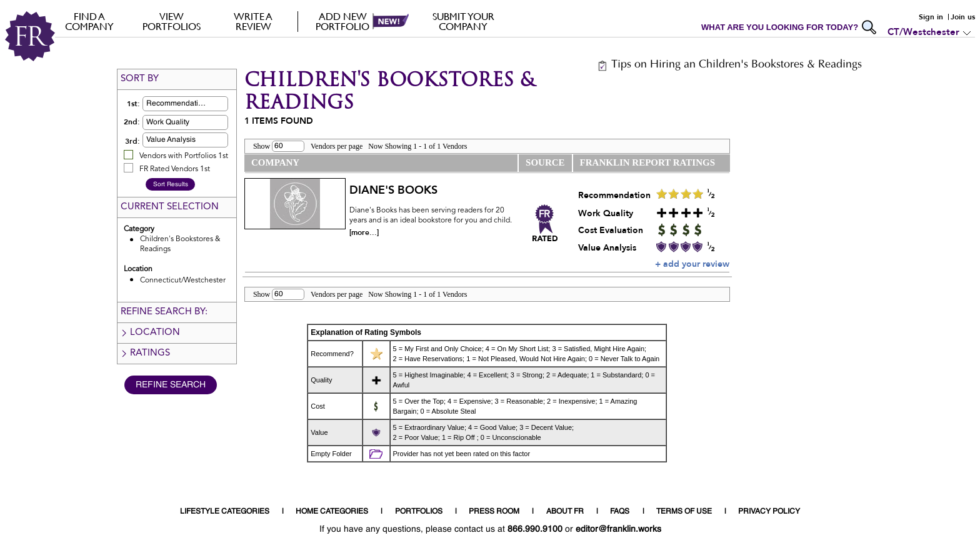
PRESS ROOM (494, 512)
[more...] (364, 232)
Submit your (463, 21)
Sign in (931, 17)
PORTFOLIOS (419, 512)
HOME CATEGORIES (332, 512)
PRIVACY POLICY (769, 512)
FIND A (90, 21)
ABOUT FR (565, 512)
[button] (205, 104)
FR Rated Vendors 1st (175, 169)
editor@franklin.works (618, 529)
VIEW (172, 21)
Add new (343, 21)
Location (150, 333)
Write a (253, 21)
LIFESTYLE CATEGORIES (225, 512)
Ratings (145, 353)
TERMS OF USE (684, 512)
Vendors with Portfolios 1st (184, 156)
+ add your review (692, 264)
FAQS (620, 512)
